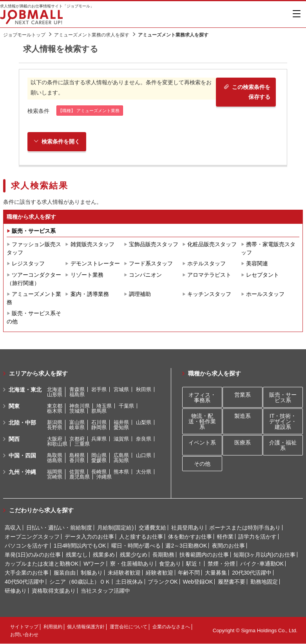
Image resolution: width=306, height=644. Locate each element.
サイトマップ (24, 627)
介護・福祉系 (283, 445)
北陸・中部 (22, 423)
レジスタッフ (28, 264)
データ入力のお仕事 (89, 537)
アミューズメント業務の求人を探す (92, 35)
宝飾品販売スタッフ (154, 245)
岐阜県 (77, 428)
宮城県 (121, 390)
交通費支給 (152, 528)
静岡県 (99, 428)
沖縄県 (104, 477)
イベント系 (202, 443)
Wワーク (94, 564)
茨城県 (77, 411)
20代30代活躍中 (252, 573)
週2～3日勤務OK (186, 546)
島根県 (77, 456)
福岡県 (55, 472)
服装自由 (65, 573)
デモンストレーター (95, 264)
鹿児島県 (80, 477)
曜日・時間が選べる (136, 546)
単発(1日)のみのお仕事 (33, 555)
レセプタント (263, 275)
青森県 (77, 390)
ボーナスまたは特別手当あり (245, 528)
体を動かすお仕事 (190, 537)
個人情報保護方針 (86, 627)
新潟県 (55, 423)
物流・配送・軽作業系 (202, 421)
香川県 (77, 461)
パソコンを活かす (27, 546)
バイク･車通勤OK (262, 564)
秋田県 (144, 390)
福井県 (121, 423)
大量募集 (216, 573)
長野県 (55, 428)
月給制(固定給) (115, 528)
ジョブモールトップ (24, 35)
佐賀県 (77, 472)
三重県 (82, 444)
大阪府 (55, 439)
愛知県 (121, 428)
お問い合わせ (24, 635)
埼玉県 (104, 406)
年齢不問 (189, 573)
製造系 (243, 416)
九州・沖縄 (22, 472)
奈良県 (144, 439)
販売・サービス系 (34, 231)
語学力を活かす (257, 537)
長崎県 (99, 472)
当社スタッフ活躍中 (105, 591)
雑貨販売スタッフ (92, 245)
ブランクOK (163, 582)
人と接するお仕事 (141, 537)
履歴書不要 (232, 582)
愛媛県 (99, 461)
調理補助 (140, 294)
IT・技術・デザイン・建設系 (283, 421)
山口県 (144, 456)
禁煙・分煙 (221, 564)
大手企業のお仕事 (27, 573)
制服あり (92, 573)
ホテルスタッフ (206, 264)
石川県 (99, 423)
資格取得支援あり (54, 591)
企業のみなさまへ (171, 627)
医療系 (243, 443)
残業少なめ (134, 555)
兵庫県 (99, 439)
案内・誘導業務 (90, 294)
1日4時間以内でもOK (80, 546)
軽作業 (225, 537)
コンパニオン (145, 275)
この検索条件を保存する (247, 92)
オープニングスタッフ (32, 537)
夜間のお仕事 (228, 546)
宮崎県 (55, 477)
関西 (14, 439)
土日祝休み (129, 582)
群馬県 (99, 411)
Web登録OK (198, 582)
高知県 (121, 461)
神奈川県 (80, 406)
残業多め (104, 555)
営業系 (243, 395)
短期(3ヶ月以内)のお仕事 (264, 555)
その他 (202, 464)
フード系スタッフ (151, 264)
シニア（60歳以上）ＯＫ (80, 582)
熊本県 (121, 472)
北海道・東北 (25, 390)
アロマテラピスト (209, 275)
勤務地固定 (264, 582)
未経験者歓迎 (124, 573)
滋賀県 (121, 439)
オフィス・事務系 (202, 397)
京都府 (77, 439)
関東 (14, 406)
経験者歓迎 (159, 573)
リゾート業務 (87, 275)
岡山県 (99, 456)
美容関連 (257, 264)
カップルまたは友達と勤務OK (42, 564)
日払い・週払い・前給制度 (59, 528)
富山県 (77, 423)
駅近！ (194, 564)
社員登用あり (188, 528)
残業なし (77, 555)
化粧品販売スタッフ (212, 245)
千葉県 (126, 406)
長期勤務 (163, 555)
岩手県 (99, 390)
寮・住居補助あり (132, 564)
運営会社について (129, 627)
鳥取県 (55, 456)
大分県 (144, 472)
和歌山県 (57, 444)
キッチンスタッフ (209, 294)
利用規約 (53, 627)
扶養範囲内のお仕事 (204, 555)
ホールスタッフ (265, 294)
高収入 (13, 528)
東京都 (55, 406)
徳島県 (55, 461)
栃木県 (55, 411)
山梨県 (144, 423)
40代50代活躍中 (24, 582)
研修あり (16, 591)
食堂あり (170, 564)
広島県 (121, 456)
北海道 (55, 390)
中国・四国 (22, 456)
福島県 (77, 395)
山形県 (55, 395)
